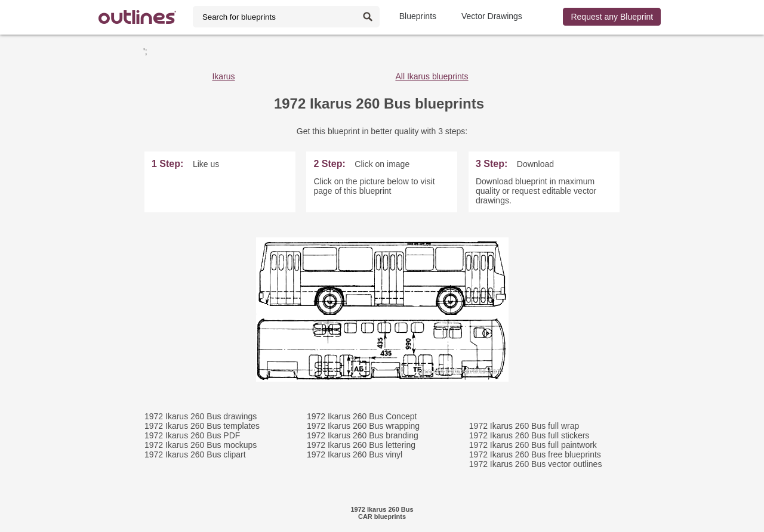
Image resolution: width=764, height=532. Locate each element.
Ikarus (223, 76)
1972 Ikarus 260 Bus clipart (195, 454)
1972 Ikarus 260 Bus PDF (192, 435)
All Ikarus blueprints (432, 76)
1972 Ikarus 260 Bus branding (363, 435)
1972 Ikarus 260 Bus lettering (361, 445)
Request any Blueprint (612, 17)
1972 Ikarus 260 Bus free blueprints (535, 454)
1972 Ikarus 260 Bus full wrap (524, 426)
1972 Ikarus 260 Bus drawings (201, 416)
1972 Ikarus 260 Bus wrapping (363, 426)
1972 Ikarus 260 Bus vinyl (355, 454)
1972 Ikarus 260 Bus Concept (362, 416)
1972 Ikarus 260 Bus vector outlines (536, 464)
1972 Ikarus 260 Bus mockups (201, 445)
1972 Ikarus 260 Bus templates (202, 426)
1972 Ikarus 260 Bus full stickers (529, 435)
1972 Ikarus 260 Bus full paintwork (533, 445)
